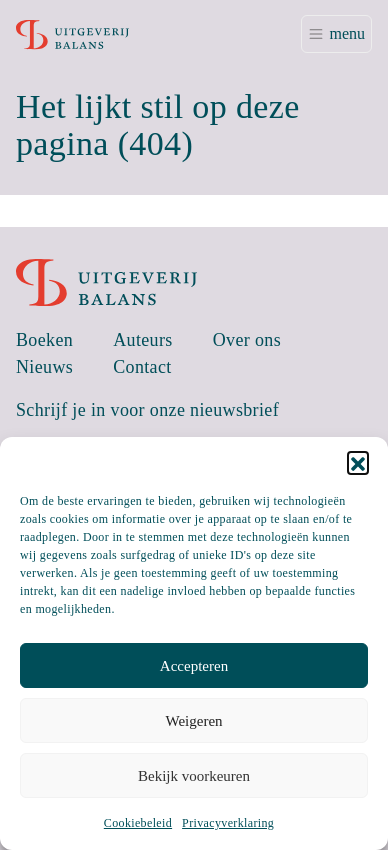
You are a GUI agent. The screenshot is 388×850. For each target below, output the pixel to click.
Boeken (44, 340)
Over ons (247, 340)
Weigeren (193, 721)
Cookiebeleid (138, 823)
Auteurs (143, 340)
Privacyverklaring (228, 823)
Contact (142, 367)
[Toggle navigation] (336, 34)
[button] (358, 462)
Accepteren (194, 666)
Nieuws (44, 367)
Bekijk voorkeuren (194, 776)
